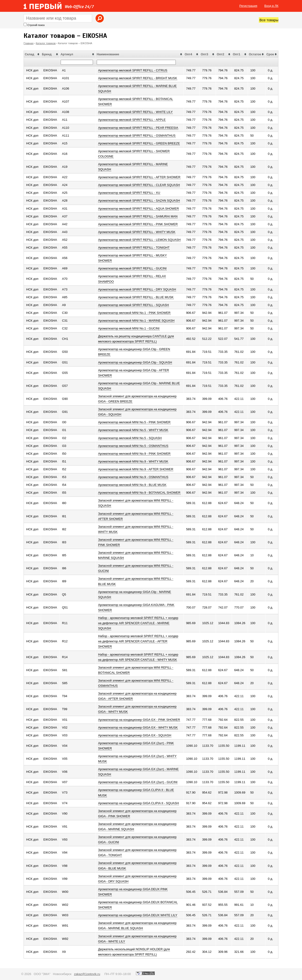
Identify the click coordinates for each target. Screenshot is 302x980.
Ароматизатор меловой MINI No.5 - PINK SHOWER (134, 422)
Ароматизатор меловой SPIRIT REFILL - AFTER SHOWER (139, 177)
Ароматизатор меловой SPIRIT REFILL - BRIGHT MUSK (138, 78)
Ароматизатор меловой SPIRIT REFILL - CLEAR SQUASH (139, 185)
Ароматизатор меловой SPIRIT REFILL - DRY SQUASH (137, 289)
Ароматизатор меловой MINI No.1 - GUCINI (129, 328)
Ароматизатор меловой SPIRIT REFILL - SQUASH (134, 305)
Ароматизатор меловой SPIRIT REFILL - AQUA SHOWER (139, 209)
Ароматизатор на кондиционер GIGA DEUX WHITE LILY (138, 915)
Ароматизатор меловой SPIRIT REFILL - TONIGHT (134, 248)
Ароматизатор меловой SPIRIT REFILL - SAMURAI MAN (138, 216)
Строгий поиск (36, 25)
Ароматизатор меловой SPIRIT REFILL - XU (129, 193)
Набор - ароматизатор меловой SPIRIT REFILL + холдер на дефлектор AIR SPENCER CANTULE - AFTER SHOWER (138, 641)
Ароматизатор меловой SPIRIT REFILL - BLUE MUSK (136, 297)
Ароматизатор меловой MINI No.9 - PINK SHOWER (134, 454)
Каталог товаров (46, 43)
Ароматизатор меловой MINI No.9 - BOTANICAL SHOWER (139, 493)
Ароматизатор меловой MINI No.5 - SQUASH (130, 438)
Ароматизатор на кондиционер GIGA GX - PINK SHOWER (139, 720)
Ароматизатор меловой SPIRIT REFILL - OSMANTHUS (137, 136)
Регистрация (248, 6)
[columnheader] (32, 54)
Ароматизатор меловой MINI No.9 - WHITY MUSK (133, 461)
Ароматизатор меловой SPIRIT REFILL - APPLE (132, 120)
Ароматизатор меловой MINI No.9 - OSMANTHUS (133, 477)
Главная (29, 43)
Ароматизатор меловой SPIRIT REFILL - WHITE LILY (135, 112)
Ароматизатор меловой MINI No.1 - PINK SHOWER (134, 313)
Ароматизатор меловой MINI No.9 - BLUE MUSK (132, 485)
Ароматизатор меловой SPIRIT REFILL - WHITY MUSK (137, 232)
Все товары (269, 20)
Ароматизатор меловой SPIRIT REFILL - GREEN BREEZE (139, 143)
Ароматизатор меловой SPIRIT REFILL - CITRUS (133, 70)
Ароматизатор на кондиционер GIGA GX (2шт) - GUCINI (138, 782)
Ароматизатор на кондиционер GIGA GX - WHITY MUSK (138, 727)
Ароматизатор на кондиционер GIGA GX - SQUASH (135, 735)
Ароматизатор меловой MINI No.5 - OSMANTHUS (133, 446)
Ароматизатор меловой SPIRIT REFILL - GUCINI (132, 268)
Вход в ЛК (271, 6)
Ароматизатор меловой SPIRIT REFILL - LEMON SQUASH (139, 240)
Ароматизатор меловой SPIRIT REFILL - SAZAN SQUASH (139, 201)
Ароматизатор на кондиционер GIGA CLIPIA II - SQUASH (138, 803)
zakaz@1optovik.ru (87, 974)
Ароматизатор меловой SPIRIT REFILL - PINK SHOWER (138, 224)
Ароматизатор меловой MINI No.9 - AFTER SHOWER (136, 469)
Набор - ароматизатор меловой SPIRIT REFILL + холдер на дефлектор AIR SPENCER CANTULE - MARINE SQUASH (138, 623)
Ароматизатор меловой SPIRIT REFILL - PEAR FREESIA (138, 128)
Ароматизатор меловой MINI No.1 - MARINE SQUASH (136, 321)
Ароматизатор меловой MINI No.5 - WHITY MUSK (133, 430)
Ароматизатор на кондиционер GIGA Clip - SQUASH (135, 362)
